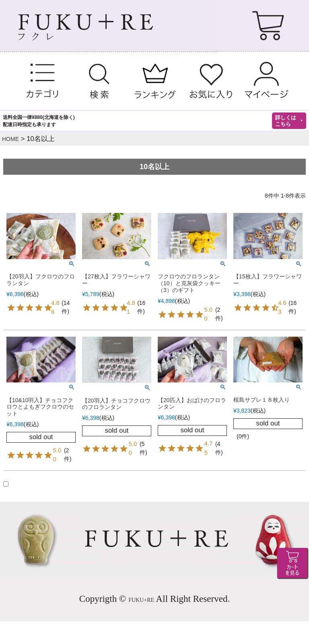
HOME (10, 139)
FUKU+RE (141, 600)
